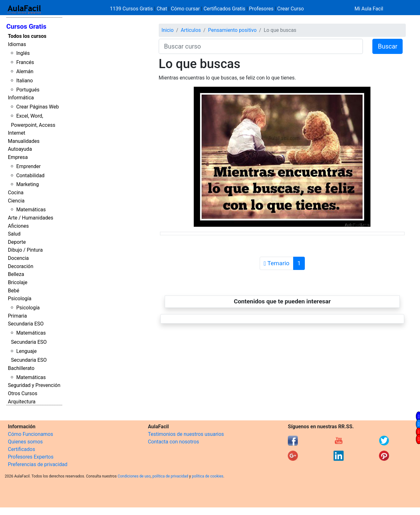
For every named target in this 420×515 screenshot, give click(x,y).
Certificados (21, 449)
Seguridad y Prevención (34, 385)
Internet (17, 133)
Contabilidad (30, 176)
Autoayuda (20, 149)
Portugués (28, 90)
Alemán (25, 71)
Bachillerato (21, 368)
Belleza (16, 274)
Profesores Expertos (31, 457)
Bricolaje (18, 282)
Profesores (261, 9)
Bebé (14, 291)
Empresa (18, 157)
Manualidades (24, 141)
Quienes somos (25, 442)
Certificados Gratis (224, 9)
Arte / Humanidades (31, 218)
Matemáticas (31, 210)
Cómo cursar (185, 9)
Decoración (21, 266)
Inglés (23, 53)
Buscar (387, 46)
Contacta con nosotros (174, 442)
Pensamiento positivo (232, 30)
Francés (25, 62)
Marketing (27, 184)
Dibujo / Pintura (25, 250)
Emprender (28, 166)
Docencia (18, 258)
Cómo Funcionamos (30, 434)
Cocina (16, 193)
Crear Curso (291, 9)
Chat (162, 9)
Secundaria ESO (26, 324)
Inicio (168, 30)
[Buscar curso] (261, 46)
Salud (14, 234)
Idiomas (17, 44)
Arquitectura (22, 402)
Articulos (191, 30)
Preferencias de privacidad (38, 464)
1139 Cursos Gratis (132, 9)
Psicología (20, 298)
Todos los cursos (27, 36)
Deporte (17, 242)
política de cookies (208, 476)
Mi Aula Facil (369, 9)
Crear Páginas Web (37, 107)
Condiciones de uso (134, 476)
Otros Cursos (23, 393)
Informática (21, 98)
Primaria (17, 316)
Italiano (24, 81)
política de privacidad (170, 476)
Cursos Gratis (26, 26)
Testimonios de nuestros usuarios (186, 434)
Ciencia (16, 201)
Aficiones (18, 226)
